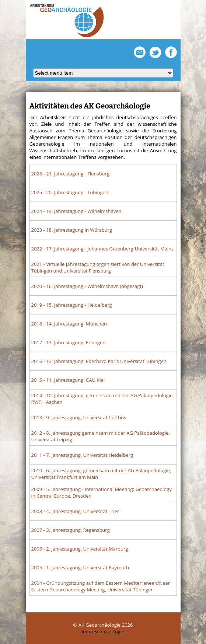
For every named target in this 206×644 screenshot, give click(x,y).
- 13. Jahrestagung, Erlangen (69, 342)
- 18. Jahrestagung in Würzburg (72, 230)
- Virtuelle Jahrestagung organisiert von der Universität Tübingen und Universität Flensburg (98, 267)
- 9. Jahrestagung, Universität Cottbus (79, 417)
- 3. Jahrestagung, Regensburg (71, 530)
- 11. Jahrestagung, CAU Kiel (68, 380)
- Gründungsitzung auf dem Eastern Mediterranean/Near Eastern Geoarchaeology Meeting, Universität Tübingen (101, 586)
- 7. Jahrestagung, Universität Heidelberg (82, 455)
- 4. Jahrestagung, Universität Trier (75, 511)
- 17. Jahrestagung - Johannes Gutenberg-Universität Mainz (103, 249)
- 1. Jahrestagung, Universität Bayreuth (80, 567)
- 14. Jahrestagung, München (69, 324)
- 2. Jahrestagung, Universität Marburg (80, 549)
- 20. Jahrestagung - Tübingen (70, 192)
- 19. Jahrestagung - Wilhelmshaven (76, 211)
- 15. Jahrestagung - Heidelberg (72, 305)
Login (118, 631)
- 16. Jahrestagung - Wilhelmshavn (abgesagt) (87, 286)
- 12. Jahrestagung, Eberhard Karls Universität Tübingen (99, 361)
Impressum (94, 631)
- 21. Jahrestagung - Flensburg (70, 174)
